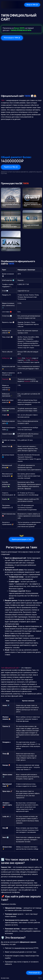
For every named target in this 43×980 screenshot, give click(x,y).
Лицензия (5, 379)
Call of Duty (34, 360)
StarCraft (28, 358)
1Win (3, 100)
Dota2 (19, 358)
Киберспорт (6, 358)
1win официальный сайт (10, 668)
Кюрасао (27, 381)
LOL (25, 360)
